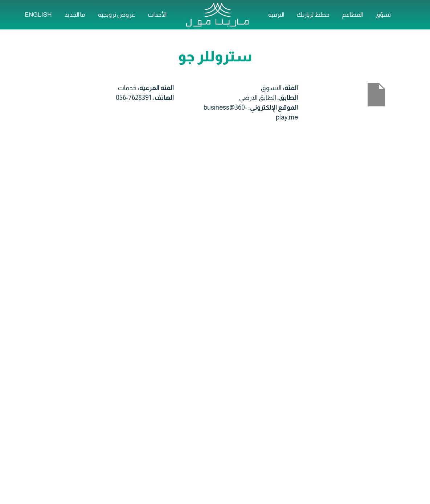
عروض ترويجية (117, 15)
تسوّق (383, 15)
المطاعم (353, 15)
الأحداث (157, 15)
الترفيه (276, 15)
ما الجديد (75, 15)
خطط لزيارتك (313, 15)
